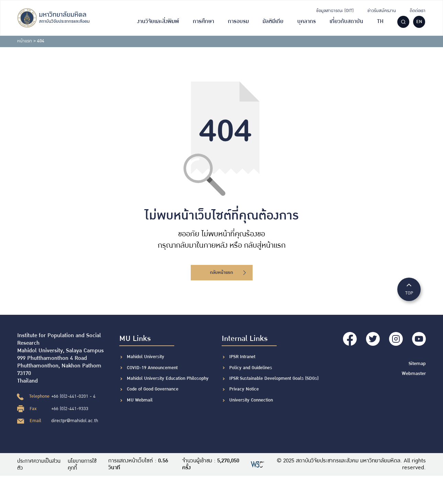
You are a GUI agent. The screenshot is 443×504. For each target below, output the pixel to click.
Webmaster (414, 371)
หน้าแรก (25, 41)
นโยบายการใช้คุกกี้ (85, 464)
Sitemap (418, 362)
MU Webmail (140, 400)
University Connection (251, 400)
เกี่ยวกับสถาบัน (346, 22)
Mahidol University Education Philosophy (168, 378)
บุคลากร (307, 22)
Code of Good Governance (153, 389)
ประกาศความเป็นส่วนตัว (40, 464)
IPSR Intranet (242, 357)
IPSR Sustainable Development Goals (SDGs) (274, 378)
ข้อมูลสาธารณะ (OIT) (335, 11)
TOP (409, 289)
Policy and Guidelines (251, 368)
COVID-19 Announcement (153, 368)
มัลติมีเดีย (273, 22)
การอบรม (238, 22)
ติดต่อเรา (418, 11)
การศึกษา (203, 22)
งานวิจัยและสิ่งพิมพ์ (158, 22)
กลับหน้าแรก (228, 272)
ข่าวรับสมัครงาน (382, 11)
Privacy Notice (244, 389)
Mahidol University (146, 357)
